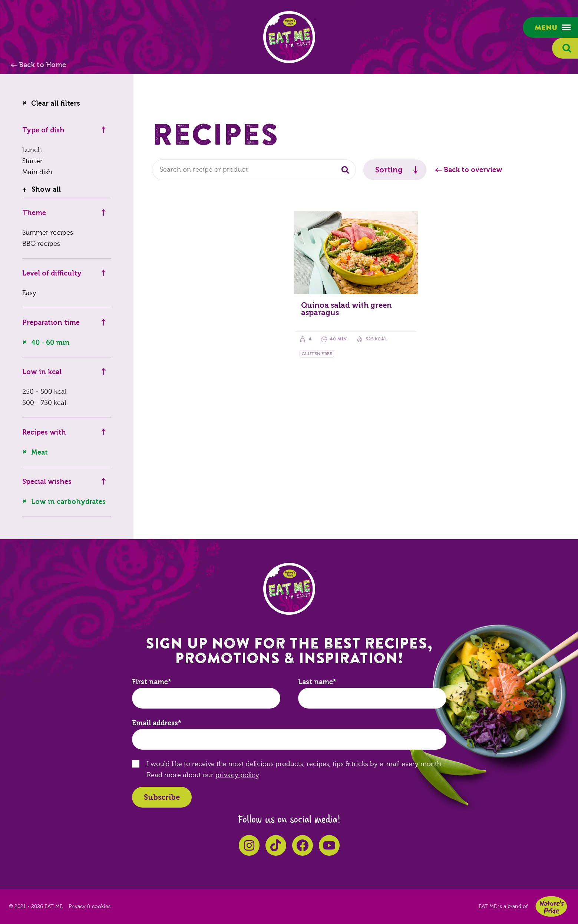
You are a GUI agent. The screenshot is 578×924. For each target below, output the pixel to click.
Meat (39, 452)
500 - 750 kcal (44, 403)
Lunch (32, 150)
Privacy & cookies (90, 907)
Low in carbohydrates (68, 502)
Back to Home (42, 65)
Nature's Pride (551, 906)
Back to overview (473, 170)
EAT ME (289, 37)
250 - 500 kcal (44, 392)
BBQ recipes (41, 244)
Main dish (37, 172)
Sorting (389, 170)
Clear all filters (56, 103)
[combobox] (254, 170)
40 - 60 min (50, 343)
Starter (32, 161)
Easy (29, 293)
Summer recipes (48, 233)
